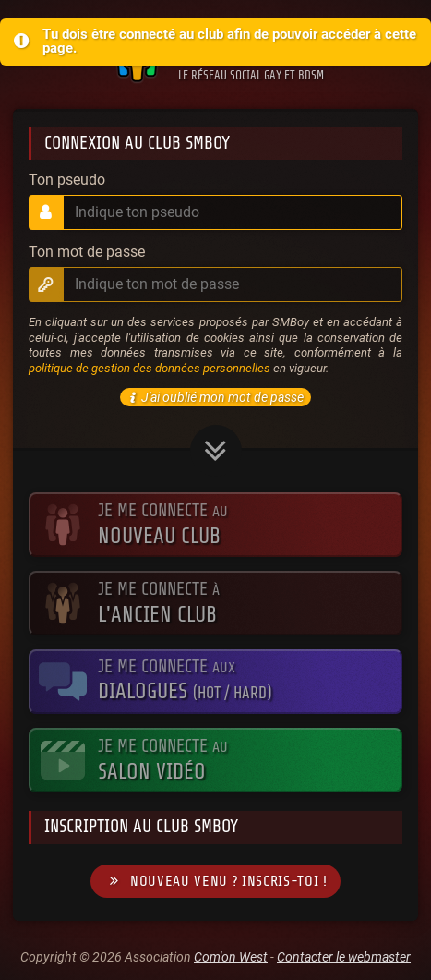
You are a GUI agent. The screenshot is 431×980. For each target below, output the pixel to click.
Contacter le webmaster (344, 957)
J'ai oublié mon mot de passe (214, 397)
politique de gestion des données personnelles (150, 368)
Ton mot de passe (87, 252)
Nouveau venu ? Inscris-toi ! (215, 882)
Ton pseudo (67, 180)
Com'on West (231, 957)
